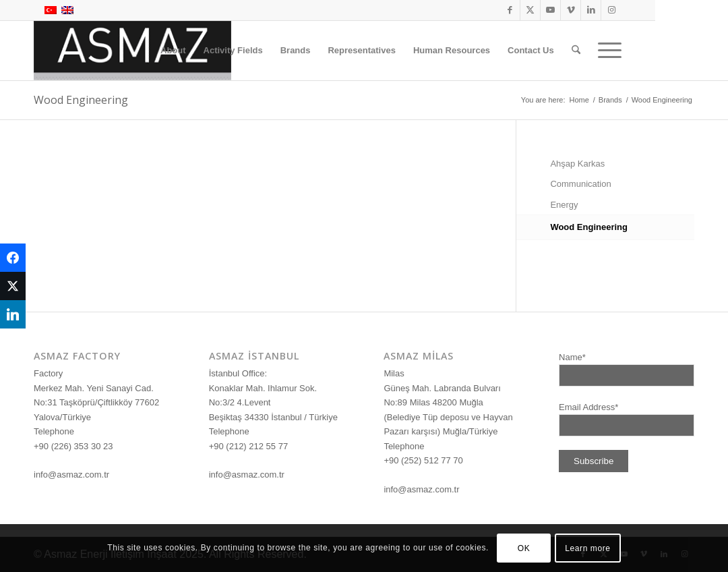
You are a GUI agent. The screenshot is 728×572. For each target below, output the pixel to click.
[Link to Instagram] (611, 10)
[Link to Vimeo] (571, 10)
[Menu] (605, 51)
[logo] (132, 51)
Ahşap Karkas (577, 164)
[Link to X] (530, 10)
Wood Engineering (81, 100)
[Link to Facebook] (510, 10)
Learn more (587, 548)
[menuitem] (173, 51)
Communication (580, 184)
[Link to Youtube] (550, 10)
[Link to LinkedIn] (591, 10)
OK (524, 548)
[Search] (576, 51)
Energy (564, 205)
